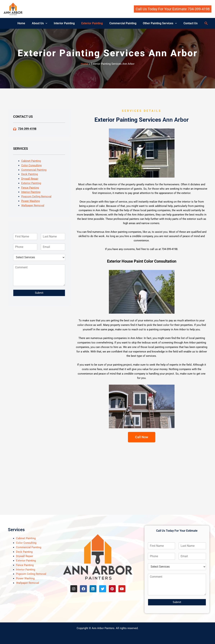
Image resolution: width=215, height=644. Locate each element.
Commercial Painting (122, 23)
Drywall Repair (30, 179)
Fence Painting (30, 188)
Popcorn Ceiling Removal (36, 196)
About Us (41, 23)
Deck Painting (30, 174)
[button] (173, 9)
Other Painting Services (158, 23)
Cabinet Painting (31, 161)
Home (24, 23)
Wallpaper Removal (33, 205)
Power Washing (30, 201)
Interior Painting (65, 23)
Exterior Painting (92, 23)
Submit (39, 293)
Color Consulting (31, 165)
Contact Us (188, 23)
